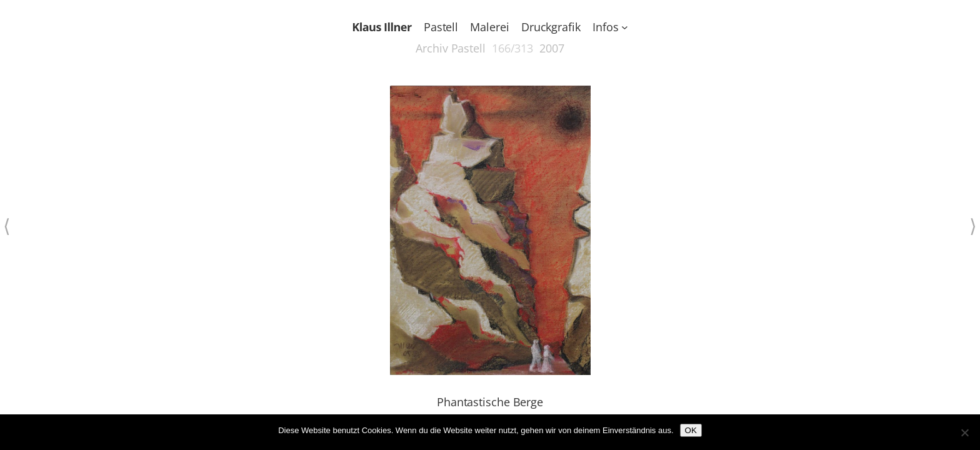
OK (691, 430)
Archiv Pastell (451, 48)
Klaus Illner (382, 27)
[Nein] (964, 432)
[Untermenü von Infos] (625, 27)
